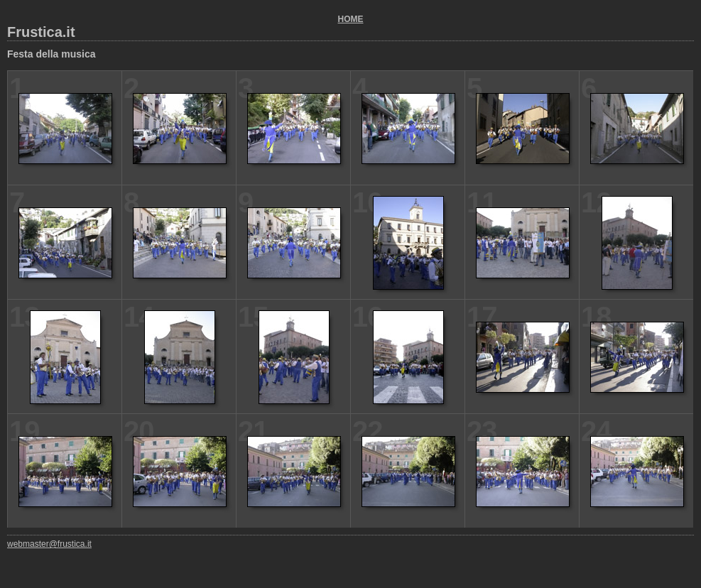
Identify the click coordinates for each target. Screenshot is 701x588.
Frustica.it (41, 32)
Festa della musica (51, 54)
